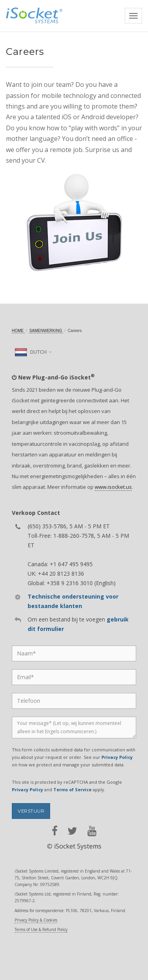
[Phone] (74, 701)
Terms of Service (72, 789)
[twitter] (72, 831)
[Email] (74, 677)
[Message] (74, 727)
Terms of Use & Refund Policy (41, 929)
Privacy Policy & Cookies (36, 920)
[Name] (74, 653)
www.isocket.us (113, 487)
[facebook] (55, 831)
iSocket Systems (78, 846)
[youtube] (92, 831)
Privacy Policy (117, 757)
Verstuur (31, 811)
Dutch (31, 352)
